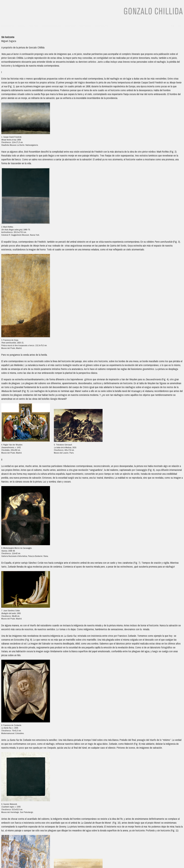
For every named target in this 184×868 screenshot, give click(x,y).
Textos (33, 26)
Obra (21, 26)
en (180, 26)
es (173, 26)
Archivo (70, 26)
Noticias (85, 26)
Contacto (101, 26)
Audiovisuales (52, 26)
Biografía (8, 26)
